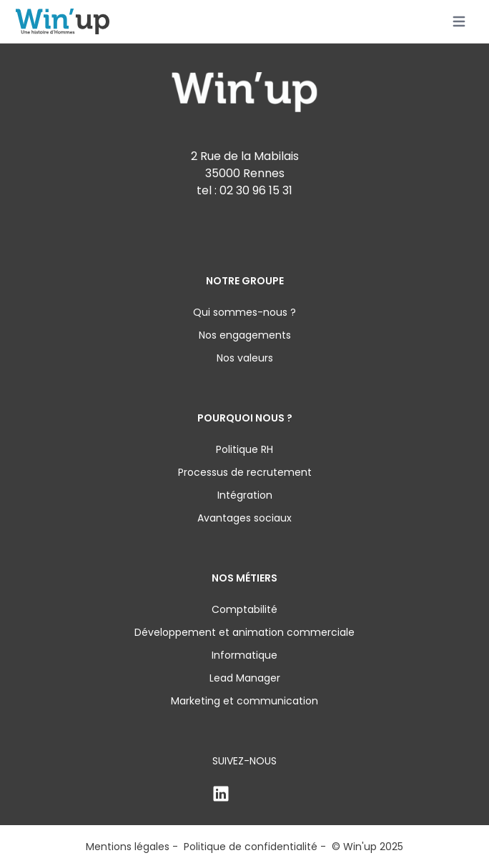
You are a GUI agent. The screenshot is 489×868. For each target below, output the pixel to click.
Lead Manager (245, 678)
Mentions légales (128, 847)
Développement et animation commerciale (244, 632)
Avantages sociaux (244, 518)
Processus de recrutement (245, 472)
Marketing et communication (244, 701)
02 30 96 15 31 (256, 190)
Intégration (245, 495)
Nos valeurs (245, 358)
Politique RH (244, 449)
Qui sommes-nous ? (244, 312)
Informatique (244, 655)
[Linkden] (244, 794)
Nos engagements (245, 335)
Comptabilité (244, 609)
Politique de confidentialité (251, 847)
